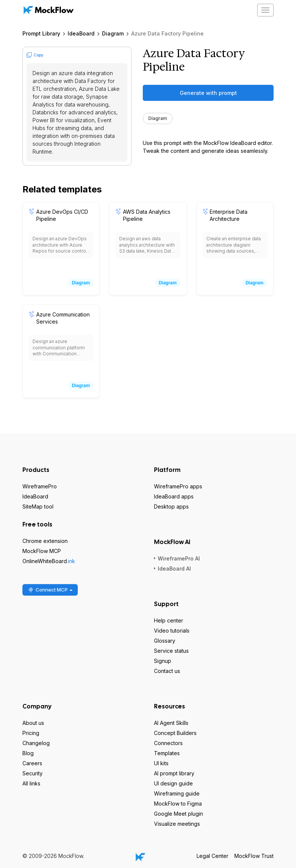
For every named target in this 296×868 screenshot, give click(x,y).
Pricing (31, 733)
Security (33, 773)
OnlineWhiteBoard (49, 561)
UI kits (161, 763)
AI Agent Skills (171, 723)
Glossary (165, 641)
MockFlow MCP (42, 551)
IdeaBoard (81, 33)
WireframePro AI (179, 558)
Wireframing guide (177, 793)
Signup (163, 661)
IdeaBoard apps (174, 496)
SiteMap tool (38, 506)
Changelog (36, 743)
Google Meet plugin (178, 814)
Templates (167, 753)
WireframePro (40, 486)
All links (31, 783)
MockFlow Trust (254, 856)
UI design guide (173, 783)
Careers (32, 763)
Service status (171, 651)
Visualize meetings (177, 824)
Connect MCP (50, 590)
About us (33, 723)
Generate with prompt (208, 93)
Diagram (113, 33)
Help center (169, 620)
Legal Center (212, 856)
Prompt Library (41, 33)
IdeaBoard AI (174, 569)
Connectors (168, 743)
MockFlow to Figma (178, 804)
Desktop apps (171, 506)
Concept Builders (175, 733)
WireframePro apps (178, 486)
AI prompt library (174, 773)
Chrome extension (45, 541)
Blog (28, 753)
